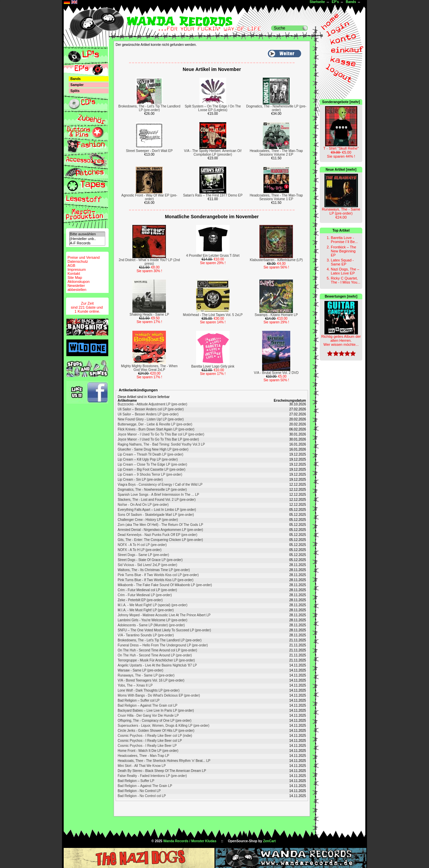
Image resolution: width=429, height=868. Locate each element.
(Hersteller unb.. (87, 239)
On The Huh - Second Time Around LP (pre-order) (155, 655)
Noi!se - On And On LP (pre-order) (143, 505)
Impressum (76, 269)
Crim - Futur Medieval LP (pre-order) (145, 595)
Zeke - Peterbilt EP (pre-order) (140, 600)
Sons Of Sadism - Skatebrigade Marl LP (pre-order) (156, 515)
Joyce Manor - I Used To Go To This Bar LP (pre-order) (158, 439)
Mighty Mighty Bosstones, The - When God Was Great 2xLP (149, 368)
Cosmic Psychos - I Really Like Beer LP (147, 746)
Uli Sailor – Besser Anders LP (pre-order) (148, 414)
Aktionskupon (78, 282)
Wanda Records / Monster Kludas (190, 841)
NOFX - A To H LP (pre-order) (140, 550)
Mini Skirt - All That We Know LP (142, 766)
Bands (351, 2)
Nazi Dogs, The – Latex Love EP (345, 271)
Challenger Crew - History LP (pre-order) (148, 520)
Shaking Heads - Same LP (149, 314)
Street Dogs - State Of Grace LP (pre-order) (150, 560)
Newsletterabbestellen (77, 288)
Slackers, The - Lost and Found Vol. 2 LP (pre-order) (157, 500)
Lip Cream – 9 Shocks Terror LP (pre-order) (150, 475)
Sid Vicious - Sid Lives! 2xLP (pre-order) (147, 565)
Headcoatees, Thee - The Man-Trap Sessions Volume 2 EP (276, 153)
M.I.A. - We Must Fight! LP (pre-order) (146, 610)
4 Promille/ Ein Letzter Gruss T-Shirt (213, 256)
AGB (71, 265)
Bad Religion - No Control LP (139, 791)
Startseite (317, 2)
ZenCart (269, 841)
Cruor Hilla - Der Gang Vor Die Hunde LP (148, 716)
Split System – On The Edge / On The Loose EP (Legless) (213, 108)
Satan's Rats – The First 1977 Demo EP (213, 195)
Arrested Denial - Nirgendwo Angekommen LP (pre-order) (160, 530)
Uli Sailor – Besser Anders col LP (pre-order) (151, 409)
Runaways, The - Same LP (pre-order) (146, 675)
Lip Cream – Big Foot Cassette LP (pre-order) (151, 469)
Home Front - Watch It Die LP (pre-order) (148, 751)
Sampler (77, 85)
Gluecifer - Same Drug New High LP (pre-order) (153, 449)
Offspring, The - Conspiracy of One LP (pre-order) (155, 721)
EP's (335, 2)
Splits (75, 91)
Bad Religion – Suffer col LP (139, 700)
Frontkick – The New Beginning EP (344, 251)
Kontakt (74, 273)
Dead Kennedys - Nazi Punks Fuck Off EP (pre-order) (158, 535)
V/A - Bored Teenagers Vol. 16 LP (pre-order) (151, 680)
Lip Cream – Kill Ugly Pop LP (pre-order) (148, 459)
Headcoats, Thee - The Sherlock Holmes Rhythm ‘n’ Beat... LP (164, 761)
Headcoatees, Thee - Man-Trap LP (143, 756)
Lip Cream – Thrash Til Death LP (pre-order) (150, 454)
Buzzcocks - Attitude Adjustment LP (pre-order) (152, 404)
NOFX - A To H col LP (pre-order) (142, 545)
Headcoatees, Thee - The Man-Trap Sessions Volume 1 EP (276, 197)
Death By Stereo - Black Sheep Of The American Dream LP (162, 771)
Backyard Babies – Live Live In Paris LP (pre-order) (156, 711)
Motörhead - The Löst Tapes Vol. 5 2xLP (213, 315)
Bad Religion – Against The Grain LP (145, 786)
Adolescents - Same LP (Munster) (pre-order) (151, 625)
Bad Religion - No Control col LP (142, 796)
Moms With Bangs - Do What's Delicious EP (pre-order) (159, 695)
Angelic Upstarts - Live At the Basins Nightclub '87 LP (157, 665)
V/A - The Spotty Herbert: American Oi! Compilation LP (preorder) (213, 153)
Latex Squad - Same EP (342, 262)
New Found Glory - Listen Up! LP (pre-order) (151, 419)
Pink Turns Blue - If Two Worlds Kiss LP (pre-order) (156, 580)
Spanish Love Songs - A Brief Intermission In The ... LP (158, 495)
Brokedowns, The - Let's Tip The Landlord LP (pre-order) (149, 108)
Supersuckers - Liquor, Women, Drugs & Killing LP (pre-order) (164, 726)
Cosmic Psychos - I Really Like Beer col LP (150, 741)
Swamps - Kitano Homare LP (276, 315)
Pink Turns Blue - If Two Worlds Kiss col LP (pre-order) (158, 575)
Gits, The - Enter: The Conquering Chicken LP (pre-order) (160, 540)
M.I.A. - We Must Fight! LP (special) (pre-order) (152, 605)
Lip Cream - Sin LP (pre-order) (140, 480)
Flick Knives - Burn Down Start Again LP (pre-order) (156, 429)
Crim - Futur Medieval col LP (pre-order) (147, 590)
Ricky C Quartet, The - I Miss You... (346, 280)
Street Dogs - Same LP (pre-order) (143, 555)
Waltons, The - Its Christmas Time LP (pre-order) (154, 570)
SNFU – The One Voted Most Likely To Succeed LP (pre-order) (164, 630)
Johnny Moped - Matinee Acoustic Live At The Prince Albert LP (164, 615)
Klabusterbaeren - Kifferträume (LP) (276, 260)
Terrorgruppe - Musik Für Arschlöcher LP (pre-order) (156, 660)
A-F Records (87, 243)
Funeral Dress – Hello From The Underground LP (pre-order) (163, 645)
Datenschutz (78, 261)
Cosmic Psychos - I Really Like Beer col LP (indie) (155, 736)
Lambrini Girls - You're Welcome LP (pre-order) (152, 620)
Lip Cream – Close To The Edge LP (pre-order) (152, 464)
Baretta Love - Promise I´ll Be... (344, 240)
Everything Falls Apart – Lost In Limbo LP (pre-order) (157, 510)
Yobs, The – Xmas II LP (135, 685)
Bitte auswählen (87, 234)
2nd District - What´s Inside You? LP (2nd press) (149, 262)
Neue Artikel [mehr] (341, 170)
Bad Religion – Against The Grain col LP (147, 705)
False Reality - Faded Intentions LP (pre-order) (152, 776)
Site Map (75, 278)
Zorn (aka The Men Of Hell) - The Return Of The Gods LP (160, 525)
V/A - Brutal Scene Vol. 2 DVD (276, 373)
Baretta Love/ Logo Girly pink (213, 366)
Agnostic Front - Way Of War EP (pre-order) (149, 197)
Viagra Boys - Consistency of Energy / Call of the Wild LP (160, 485)
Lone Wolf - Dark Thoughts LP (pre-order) (149, 690)
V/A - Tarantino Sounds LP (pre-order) (146, 635)
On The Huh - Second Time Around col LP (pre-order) (157, 650)
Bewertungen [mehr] (341, 296)
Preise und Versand (83, 257)
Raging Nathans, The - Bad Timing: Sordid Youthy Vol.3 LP (161, 444)
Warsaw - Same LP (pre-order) (140, 670)
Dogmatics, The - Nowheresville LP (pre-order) (276, 108)
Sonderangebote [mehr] (341, 102)
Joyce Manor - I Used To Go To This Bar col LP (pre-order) (161, 434)
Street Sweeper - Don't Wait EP (149, 151)
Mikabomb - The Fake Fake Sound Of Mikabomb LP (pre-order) (165, 585)
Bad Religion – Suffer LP (136, 781)
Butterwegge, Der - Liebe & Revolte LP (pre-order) (155, 424)
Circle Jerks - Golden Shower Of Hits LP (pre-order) (156, 731)
